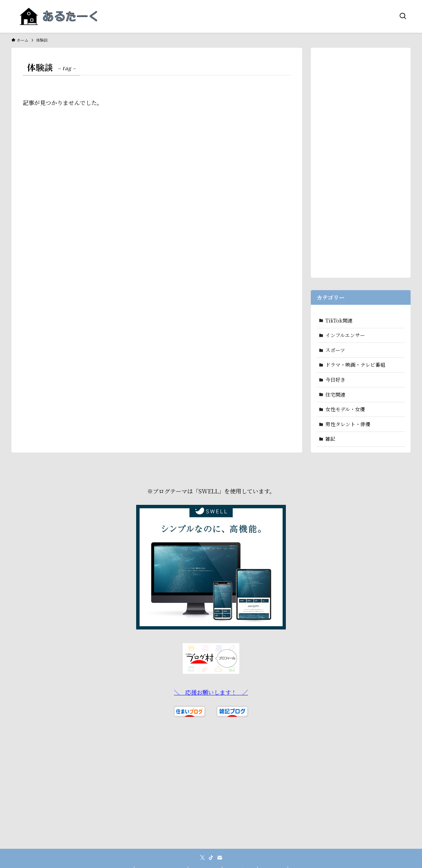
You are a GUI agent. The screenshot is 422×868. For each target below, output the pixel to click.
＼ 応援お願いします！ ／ (211, 692)
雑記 (330, 439)
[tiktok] (211, 858)
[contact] (220, 858)
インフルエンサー (345, 335)
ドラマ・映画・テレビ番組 (355, 365)
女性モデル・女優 (345, 409)
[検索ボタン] (403, 16)
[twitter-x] (202, 858)
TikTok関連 (339, 320)
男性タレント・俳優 (348, 424)
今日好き (335, 380)
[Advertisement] (361, 160)
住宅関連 (335, 394)
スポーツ (335, 350)
